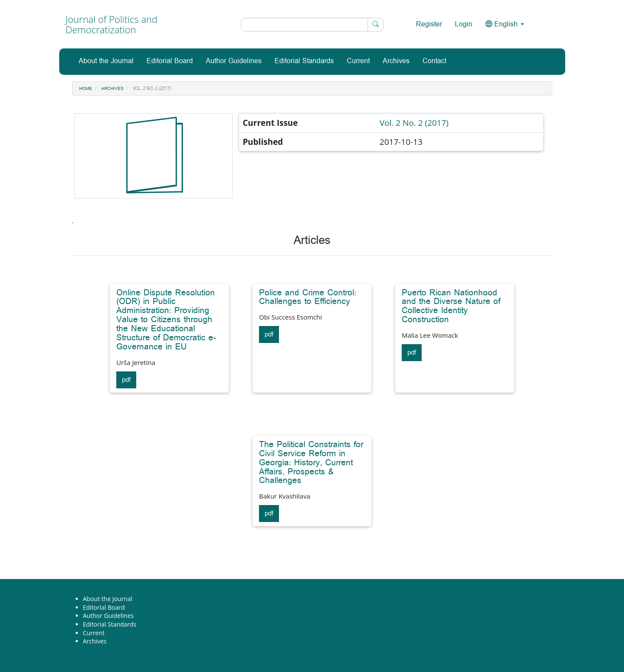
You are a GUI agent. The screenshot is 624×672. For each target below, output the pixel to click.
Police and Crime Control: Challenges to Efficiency (308, 297)
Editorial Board (170, 61)
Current (358, 61)
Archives (396, 61)
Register (429, 24)
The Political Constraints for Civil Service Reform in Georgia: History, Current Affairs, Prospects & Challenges (311, 463)
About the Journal (106, 61)
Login (464, 24)
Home (86, 89)
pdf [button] (126, 380)
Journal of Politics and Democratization (112, 24)
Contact (434, 61)
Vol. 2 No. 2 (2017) (414, 123)
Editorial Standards (304, 61)
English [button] (505, 24)
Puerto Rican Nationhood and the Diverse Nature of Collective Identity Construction (451, 306)
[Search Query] (312, 25)
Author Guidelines (234, 61)
